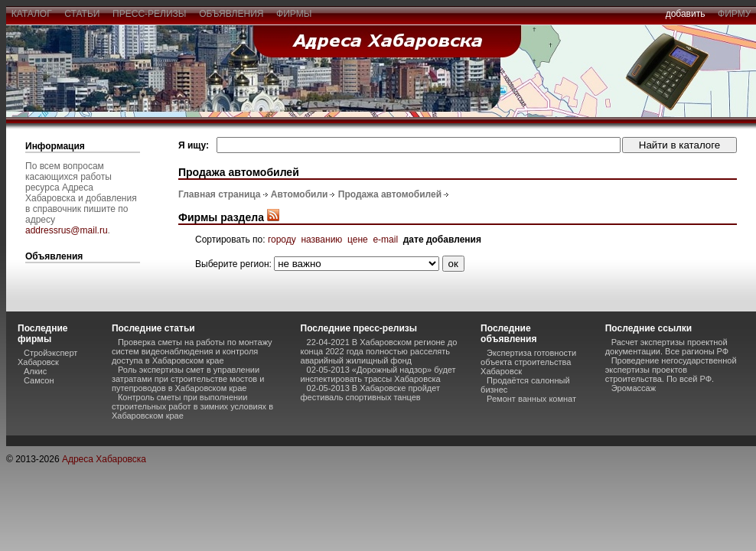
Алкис (35, 371)
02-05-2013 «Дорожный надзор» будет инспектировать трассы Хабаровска (378, 374)
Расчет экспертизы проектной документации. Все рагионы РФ (667, 347)
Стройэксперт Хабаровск (47, 357)
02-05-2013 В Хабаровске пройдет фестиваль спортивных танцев (370, 393)
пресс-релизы (149, 14)
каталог (31, 14)
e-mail (385, 240)
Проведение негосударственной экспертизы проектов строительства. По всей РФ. (671, 370)
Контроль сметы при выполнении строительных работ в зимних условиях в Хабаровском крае (192, 406)
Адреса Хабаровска (104, 459)
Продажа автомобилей (390, 194)
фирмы (294, 14)
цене (358, 240)
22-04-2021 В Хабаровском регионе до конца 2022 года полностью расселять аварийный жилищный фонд (379, 351)
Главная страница (220, 194)
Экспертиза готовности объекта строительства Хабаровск (528, 362)
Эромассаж (634, 388)
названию (321, 240)
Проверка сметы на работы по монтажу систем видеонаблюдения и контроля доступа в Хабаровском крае (192, 351)
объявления (231, 14)
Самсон (39, 380)
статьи (82, 14)
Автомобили (300, 194)
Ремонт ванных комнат (531, 399)
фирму (734, 14)
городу (282, 240)
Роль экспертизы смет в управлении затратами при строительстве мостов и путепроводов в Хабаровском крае (188, 379)
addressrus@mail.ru (67, 230)
